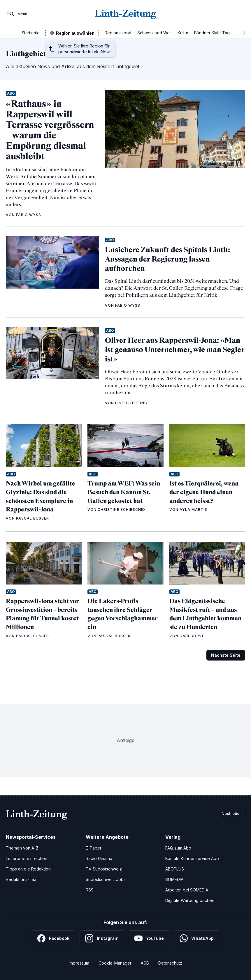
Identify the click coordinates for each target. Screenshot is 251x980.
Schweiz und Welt (155, 33)
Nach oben (230, 814)
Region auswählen (75, 33)
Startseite (31, 33)
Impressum (79, 963)
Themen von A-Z (22, 848)
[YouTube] (149, 938)
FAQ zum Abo (178, 848)
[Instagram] (102, 938)
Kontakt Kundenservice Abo (192, 858)
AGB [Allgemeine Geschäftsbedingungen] (145, 963)
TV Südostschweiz (104, 869)
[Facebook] (53, 938)
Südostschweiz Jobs (106, 879)
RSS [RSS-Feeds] (90, 890)
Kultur (183, 33)
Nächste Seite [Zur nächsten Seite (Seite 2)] (226, 655)
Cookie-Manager (115, 963)
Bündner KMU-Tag (212, 33)
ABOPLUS (175, 869)
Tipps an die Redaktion (28, 869)
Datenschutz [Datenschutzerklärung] (170, 963)
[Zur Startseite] (126, 14)
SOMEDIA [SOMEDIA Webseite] (174, 879)
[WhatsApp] (197, 938)
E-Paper (94, 848)
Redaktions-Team (23, 879)
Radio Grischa (99, 858)
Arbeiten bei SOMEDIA (187, 890)
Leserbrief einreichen (27, 858)
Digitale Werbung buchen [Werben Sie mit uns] (190, 900)
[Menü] (16, 14)
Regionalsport (118, 33)
